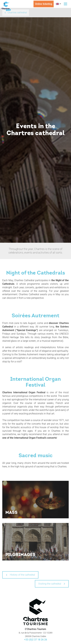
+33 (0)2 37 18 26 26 (36, 640)
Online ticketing (44, 4)
